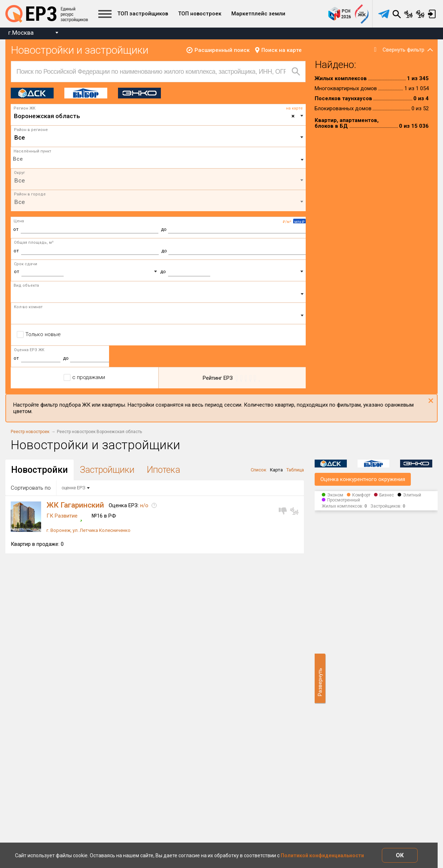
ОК (400, 855)
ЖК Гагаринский (75, 505)
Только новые (43, 334)
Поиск (397, 14)
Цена (19, 221)
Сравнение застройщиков (420, 14)
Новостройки (40, 470)
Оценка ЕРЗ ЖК (29, 350)
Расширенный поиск (222, 50)
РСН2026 (346, 14)
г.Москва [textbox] (21, 33)
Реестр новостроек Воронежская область (99, 432)
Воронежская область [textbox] (154, 116)
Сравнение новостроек (408, 14)
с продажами (89, 377)
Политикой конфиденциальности (322, 855)
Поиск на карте (282, 50)
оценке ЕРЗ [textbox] (73, 488)
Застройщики (107, 470)
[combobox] (33, 33)
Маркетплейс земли (258, 14)
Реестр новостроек (30, 432)
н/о (144, 505)
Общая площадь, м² (34, 243)
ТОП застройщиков (143, 14)
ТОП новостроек (200, 14)
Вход (432, 14)
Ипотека (163, 470)
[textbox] (158, 137)
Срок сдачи (26, 264)
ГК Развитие (62, 516)
